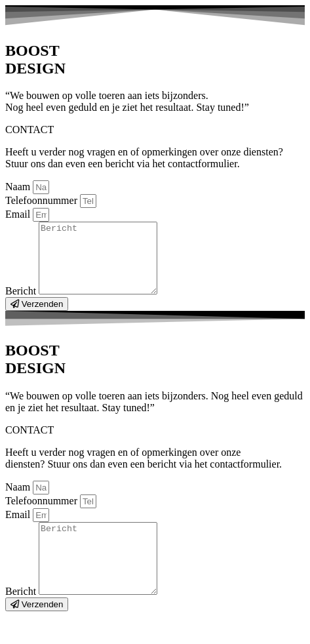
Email (19, 214)
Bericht (22, 305)
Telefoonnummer (43, 200)
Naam (19, 187)
